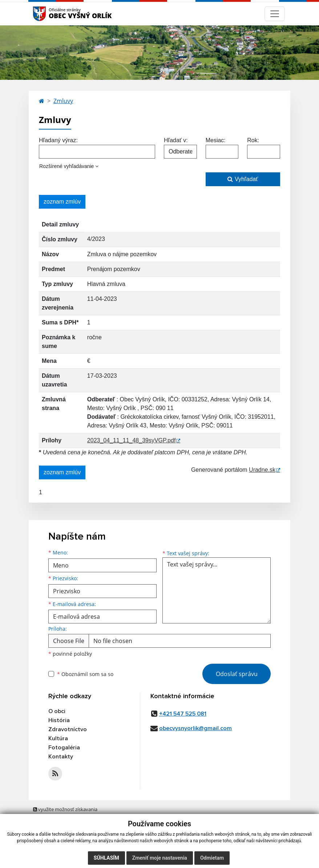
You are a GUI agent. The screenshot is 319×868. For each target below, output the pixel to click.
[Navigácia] (275, 14)
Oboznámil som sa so (85, 674)
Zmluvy (63, 101)
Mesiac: (216, 140)
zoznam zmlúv (62, 202)
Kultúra (58, 738)
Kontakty (61, 757)
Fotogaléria (64, 748)
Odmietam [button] (212, 858)
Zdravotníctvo (68, 729)
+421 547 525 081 (183, 714)
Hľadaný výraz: (58, 140)
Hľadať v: (176, 140)
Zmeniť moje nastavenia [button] (160, 858)
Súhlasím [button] (106, 858)
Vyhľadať (243, 179)
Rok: (253, 140)
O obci (57, 711)
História (59, 720)
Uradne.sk (262, 470)
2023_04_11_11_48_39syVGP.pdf (131, 440)
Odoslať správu (237, 674)
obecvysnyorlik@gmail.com (195, 728)
